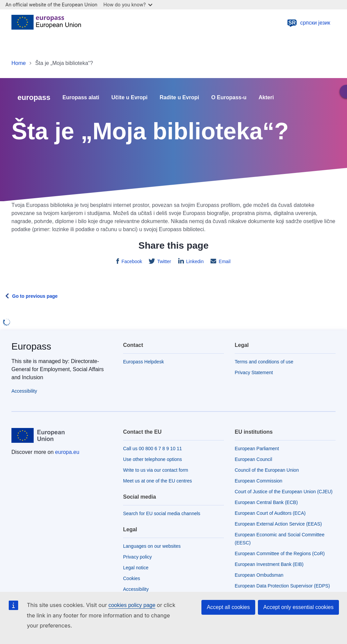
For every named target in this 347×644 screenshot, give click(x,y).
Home (19, 63)
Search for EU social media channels (162, 513)
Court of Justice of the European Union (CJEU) (284, 492)
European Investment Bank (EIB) (269, 564)
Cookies (132, 578)
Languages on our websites (152, 546)
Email (224, 261)
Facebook (131, 261)
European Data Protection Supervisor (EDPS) (282, 586)
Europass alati (81, 98)
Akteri (266, 98)
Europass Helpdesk (143, 362)
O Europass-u (229, 98)
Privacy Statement (254, 372)
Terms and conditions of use (264, 362)
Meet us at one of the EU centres (158, 481)
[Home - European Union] (46, 23)
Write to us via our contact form (156, 470)
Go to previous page (35, 296)
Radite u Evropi (179, 98)
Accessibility (24, 391)
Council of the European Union (267, 470)
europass (34, 97)
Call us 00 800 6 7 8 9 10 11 (152, 449)
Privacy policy (138, 557)
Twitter (164, 261)
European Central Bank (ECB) (266, 502)
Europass (31, 346)
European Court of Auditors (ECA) (270, 513)
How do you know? (128, 5)
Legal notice (136, 568)
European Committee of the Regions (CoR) (280, 553)
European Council (253, 459)
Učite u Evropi (129, 98)
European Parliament (257, 449)
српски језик (309, 23)
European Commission (259, 481)
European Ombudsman (259, 575)
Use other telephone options (152, 459)
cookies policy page (132, 605)
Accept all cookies (228, 607)
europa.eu (67, 452)
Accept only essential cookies (298, 607)
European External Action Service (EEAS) (278, 524)
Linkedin (194, 261)
